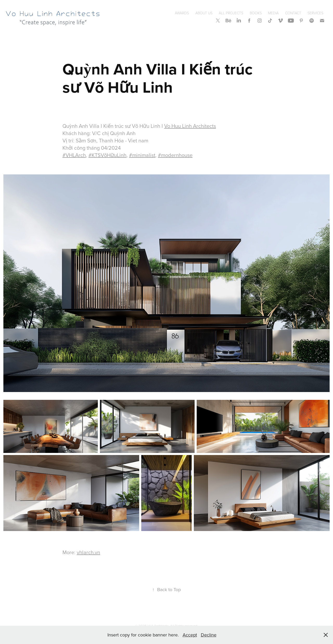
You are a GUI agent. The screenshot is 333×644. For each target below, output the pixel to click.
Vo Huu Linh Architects (190, 126)
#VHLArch (74, 155)
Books (256, 13)
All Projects (231, 13)
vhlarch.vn (88, 552)
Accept (190, 635)
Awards (182, 13)
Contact (293, 13)
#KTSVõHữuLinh (107, 155)
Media (273, 13)
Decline (209, 635)
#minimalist (142, 155)
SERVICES (315, 13)
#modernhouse (175, 155)
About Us (204, 13)
